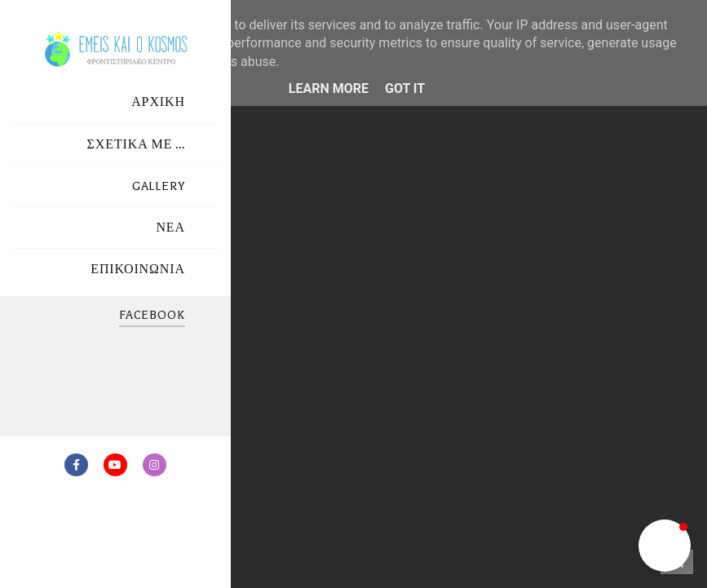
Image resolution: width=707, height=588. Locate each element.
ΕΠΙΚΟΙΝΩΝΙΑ (138, 270)
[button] (665, 546)
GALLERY (159, 186)
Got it (405, 88)
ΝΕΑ (170, 228)
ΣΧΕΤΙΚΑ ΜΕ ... (136, 145)
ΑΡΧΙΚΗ (158, 102)
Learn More (329, 88)
